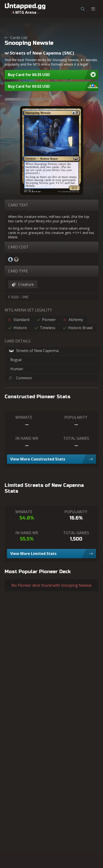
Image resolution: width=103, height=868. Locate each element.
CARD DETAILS (18, 341)
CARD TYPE (18, 271)
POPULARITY (76, 417)
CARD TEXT (18, 205)
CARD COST (18, 247)
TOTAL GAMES (76, 438)
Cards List (16, 38)
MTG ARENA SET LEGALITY (28, 310)
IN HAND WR (27, 438)
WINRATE (24, 417)
